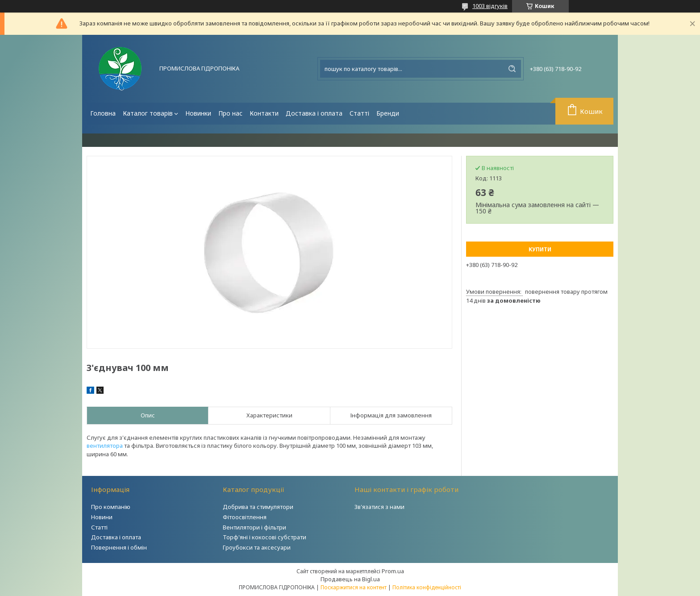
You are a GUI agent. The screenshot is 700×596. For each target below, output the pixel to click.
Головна (103, 113)
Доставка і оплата (314, 113)
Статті (359, 113)
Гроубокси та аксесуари (257, 547)
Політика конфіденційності (427, 587)
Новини (102, 517)
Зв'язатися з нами (379, 507)
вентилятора (105, 446)
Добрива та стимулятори (258, 507)
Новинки (198, 113)
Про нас (230, 113)
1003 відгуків (490, 6)
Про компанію (111, 507)
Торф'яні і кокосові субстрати (265, 537)
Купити (540, 249)
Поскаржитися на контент (354, 587)
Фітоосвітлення (245, 517)
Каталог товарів (148, 113)
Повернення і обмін (119, 547)
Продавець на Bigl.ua (350, 579)
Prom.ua (393, 571)
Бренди (388, 113)
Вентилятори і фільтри (254, 527)
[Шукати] (512, 69)
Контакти (264, 113)
